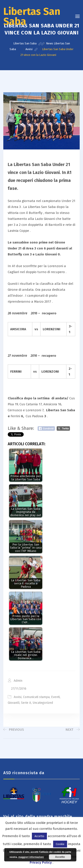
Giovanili (14, 703)
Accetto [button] (39, 836)
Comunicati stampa (36, 697)
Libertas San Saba (32, 16)
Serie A (26, 703)
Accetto (60, 857)
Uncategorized (43, 703)
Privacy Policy (41, 862)
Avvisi (18, 697)
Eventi (55, 697)
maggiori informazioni (31, 857)
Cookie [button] (60, 844)
